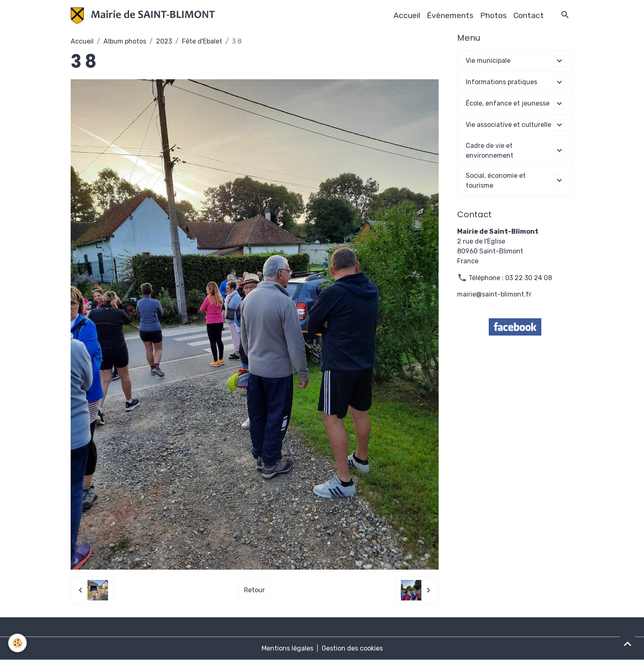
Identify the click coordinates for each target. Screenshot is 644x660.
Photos (493, 15)
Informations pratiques (501, 82)
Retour (254, 590)
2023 (164, 41)
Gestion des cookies (352, 648)
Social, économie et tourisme (496, 181)
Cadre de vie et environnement (490, 151)
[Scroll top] (628, 644)
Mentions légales (287, 648)
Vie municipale (488, 61)
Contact (529, 15)
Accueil (407, 15)
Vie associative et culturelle (508, 125)
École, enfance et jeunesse (508, 103)
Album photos (125, 41)
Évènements (450, 15)
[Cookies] (17, 643)
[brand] (145, 16)
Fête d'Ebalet (202, 41)
